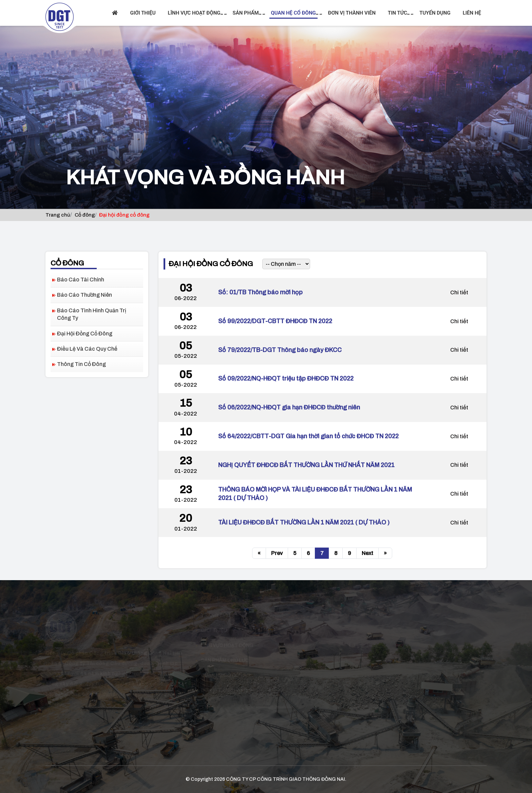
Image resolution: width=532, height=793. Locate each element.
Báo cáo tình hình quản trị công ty (92, 314)
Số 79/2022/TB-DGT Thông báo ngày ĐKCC (280, 350)
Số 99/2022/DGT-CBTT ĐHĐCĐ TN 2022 (275, 321)
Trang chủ (58, 215)
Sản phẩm (247, 13)
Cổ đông (85, 215)
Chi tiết (459, 292)
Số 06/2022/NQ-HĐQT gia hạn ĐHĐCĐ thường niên (289, 407)
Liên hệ (472, 13)
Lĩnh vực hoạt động (195, 13)
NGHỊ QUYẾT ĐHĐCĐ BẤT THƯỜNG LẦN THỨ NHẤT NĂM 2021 (306, 465)
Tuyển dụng (435, 13)
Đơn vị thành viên (352, 13)
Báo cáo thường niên (84, 295)
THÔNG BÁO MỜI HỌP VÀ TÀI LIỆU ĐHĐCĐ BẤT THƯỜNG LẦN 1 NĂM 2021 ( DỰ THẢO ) (315, 494)
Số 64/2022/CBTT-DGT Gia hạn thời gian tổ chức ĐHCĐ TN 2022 (308, 436)
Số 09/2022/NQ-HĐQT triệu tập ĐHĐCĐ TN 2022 (286, 379)
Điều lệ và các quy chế (87, 349)
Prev (277, 553)
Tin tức (398, 13)
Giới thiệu (143, 13)
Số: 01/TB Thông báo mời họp (260, 292)
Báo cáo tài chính (81, 280)
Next (367, 553)
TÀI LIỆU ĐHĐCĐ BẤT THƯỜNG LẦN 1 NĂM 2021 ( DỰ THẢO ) (304, 522)
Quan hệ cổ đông (294, 13)
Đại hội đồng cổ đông (85, 334)
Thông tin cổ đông (81, 364)
